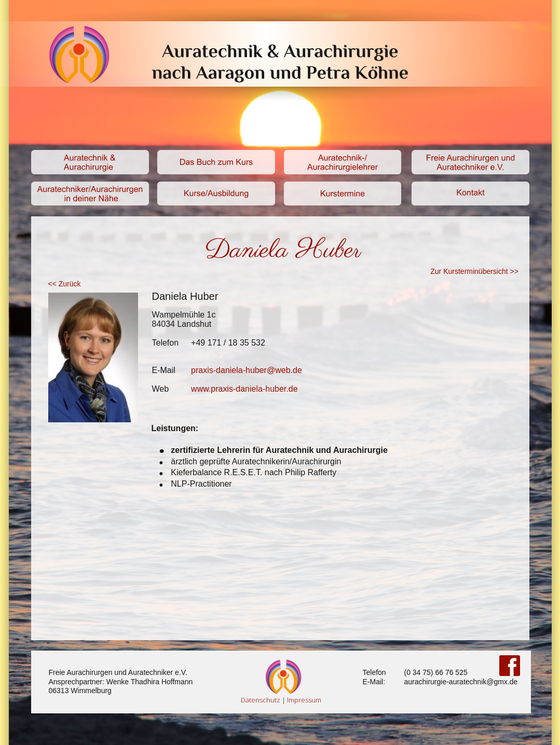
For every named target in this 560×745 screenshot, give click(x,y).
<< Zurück (66, 284)
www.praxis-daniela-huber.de (244, 389)
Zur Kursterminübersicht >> (474, 271)
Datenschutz (261, 700)
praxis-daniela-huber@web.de (247, 370)
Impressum (304, 700)
